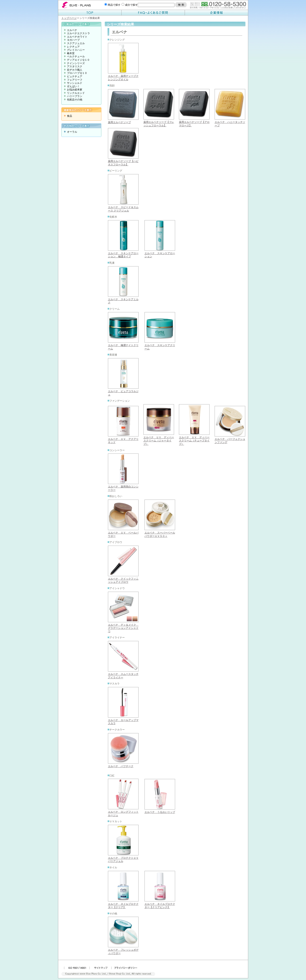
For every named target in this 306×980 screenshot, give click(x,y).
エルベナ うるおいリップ (160, 812)
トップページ (69, 18)
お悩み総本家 (75, 90)
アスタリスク (75, 66)
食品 (69, 116)
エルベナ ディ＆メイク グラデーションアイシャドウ (123, 628)
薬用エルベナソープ (119, 122)
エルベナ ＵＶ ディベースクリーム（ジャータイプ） (159, 441)
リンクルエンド (76, 93)
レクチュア (73, 47)
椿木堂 (71, 53)
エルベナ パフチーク (121, 766)
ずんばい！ (73, 86)
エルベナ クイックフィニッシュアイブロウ (123, 580)
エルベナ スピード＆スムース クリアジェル (123, 209)
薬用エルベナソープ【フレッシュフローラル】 (159, 124)
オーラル (72, 132)
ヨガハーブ (73, 40)
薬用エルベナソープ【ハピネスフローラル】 (123, 163)
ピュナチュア (75, 76)
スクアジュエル (76, 43)
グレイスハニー (76, 50)
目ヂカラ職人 (75, 70)
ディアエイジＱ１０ (78, 60)
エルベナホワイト (77, 37)
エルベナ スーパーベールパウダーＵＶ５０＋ (160, 534)
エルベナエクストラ (78, 33)
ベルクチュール (76, 56)
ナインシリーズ (76, 63)
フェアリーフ (75, 80)
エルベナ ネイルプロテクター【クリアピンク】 (160, 906)
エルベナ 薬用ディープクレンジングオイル (123, 78)
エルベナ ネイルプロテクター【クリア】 (123, 906)
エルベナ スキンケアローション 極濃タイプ (123, 255)
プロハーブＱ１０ (77, 73)
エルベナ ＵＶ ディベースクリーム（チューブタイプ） (194, 441)
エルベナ (72, 30)
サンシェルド (75, 83)
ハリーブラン (75, 96)
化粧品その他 (75, 100)
